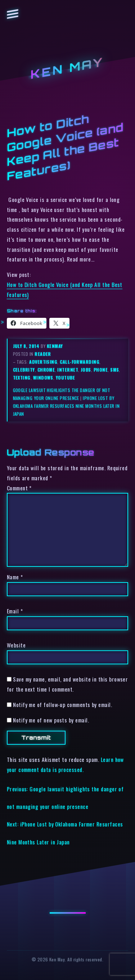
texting (22, 378)
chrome (46, 370)
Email (15, 611)
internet (68, 370)
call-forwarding (80, 362)
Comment (19, 488)
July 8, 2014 (27, 346)
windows (43, 378)
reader (43, 354)
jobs (86, 370)
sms (114, 370)
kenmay (55, 346)
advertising (43, 362)
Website (16, 645)
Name (15, 577)
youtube (65, 378)
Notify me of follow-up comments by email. (62, 705)
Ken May (68, 68)
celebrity (24, 370)
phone (101, 370)
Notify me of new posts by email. (51, 720)
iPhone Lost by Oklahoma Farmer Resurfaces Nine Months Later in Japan (66, 406)
